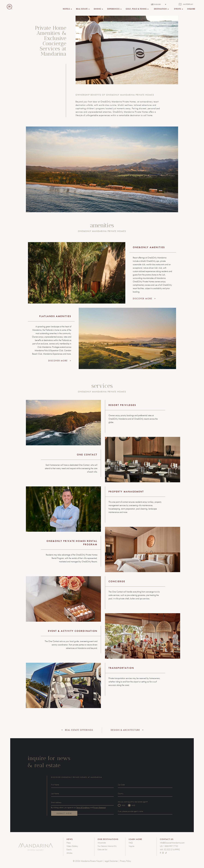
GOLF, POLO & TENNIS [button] (137, 9)
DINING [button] (98, 9)
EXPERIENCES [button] (114, 9)
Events (69, 850)
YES (123, 805)
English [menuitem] (157, 4)
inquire (191, 9)
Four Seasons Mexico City (107, 846)
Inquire (132, 846)
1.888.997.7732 (171, 846)
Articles (69, 853)
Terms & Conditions (83, 807)
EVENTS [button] (179, 9)
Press (69, 843)
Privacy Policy (126, 861)
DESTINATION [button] (161, 9)
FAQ (131, 843)
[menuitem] (159, 4)
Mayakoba (102, 843)
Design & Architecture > (127, 730)
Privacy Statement (99, 807)
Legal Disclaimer (111, 861)
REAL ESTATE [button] (83, 9)
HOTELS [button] (67, 9)
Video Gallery (72, 846)
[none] (159, 4)
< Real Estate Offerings (77, 730)
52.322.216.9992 (172, 850)
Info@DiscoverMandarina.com (172, 843)
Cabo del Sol (102, 849)
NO (133, 805)
